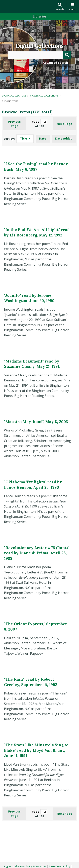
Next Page (64, 124)
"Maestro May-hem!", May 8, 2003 (36, 422)
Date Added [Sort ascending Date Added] (64, 138)
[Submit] (67, 55)
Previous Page (15, 124)
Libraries (40, 16)
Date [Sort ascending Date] (43, 138)
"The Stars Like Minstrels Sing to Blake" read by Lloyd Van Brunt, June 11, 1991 (36, 750)
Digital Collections (40, 46)
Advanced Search (55, 63)
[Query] (39, 55)
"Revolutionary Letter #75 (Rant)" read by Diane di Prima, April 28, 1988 (37, 553)
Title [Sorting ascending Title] (24, 138)
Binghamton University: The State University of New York (27, 6)
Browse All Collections (44, 96)
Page (40, 122)
